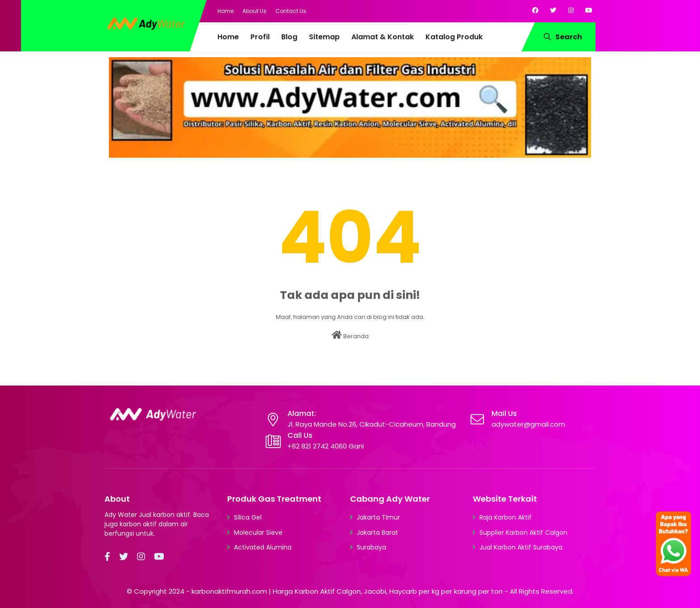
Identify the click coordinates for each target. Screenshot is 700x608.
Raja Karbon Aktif (506, 517)
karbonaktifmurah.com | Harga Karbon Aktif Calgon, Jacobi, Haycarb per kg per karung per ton (347, 591)
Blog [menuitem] (289, 37)
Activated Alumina (263, 547)
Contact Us (291, 11)
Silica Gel (248, 517)
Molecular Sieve (258, 533)
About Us (254, 11)
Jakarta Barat (377, 533)
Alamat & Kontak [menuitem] (383, 37)
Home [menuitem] (228, 37)
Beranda (350, 335)
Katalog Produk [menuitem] (454, 37)
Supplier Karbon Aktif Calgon (523, 533)
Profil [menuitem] (260, 37)
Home (225, 11)
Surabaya (371, 547)
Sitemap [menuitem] (324, 37)
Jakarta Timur (378, 517)
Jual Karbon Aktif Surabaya (521, 547)
